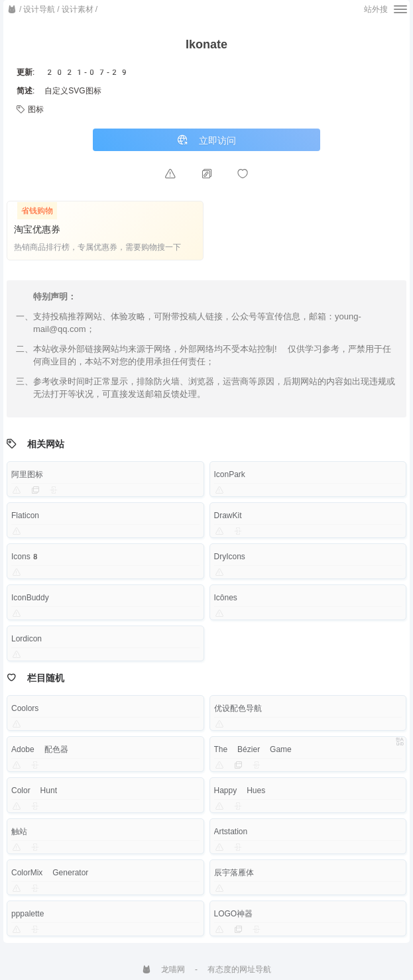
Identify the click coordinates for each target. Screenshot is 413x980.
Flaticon (25, 516)
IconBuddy (30, 598)
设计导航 (39, 9)
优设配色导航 (238, 708)
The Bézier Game (253, 749)
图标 (30, 109)
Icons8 (26, 557)
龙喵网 (163, 969)
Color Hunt (34, 790)
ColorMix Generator (50, 873)
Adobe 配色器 (40, 749)
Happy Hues (240, 790)
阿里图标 (27, 474)
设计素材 (78, 9)
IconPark (230, 474)
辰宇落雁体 (234, 873)
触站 (19, 832)
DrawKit (228, 516)
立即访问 (206, 140)
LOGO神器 (234, 914)
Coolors (25, 708)
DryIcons (230, 557)
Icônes (226, 598)
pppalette (28, 914)
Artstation (231, 832)
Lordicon (27, 639)
